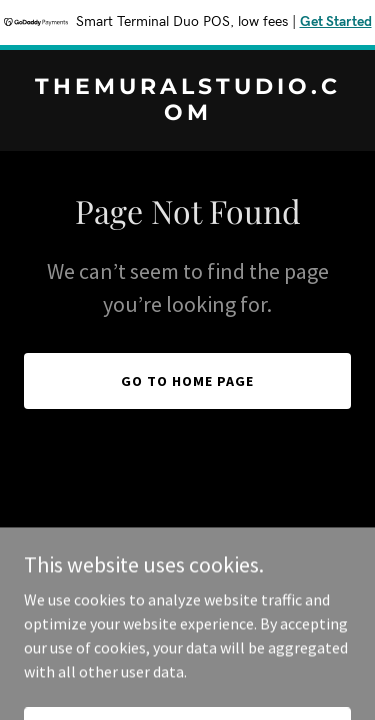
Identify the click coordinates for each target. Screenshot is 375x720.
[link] (187, 114)
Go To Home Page (187, 381)
